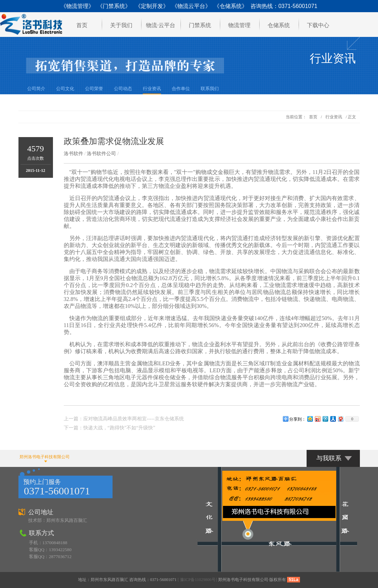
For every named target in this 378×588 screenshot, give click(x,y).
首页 (82, 25)
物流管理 (239, 25)
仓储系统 (279, 25)
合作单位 (181, 89)
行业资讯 (152, 89)
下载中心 (318, 25)
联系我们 (210, 89)
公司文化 (65, 89)
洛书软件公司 (101, 154)
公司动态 (123, 89)
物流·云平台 (161, 25)
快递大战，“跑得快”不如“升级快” (119, 428)
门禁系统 (200, 25)
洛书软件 (74, 154)
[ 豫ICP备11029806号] (197, 580)
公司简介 (36, 89)
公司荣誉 (94, 89)
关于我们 (121, 25)
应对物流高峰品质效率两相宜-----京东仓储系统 (134, 419)
